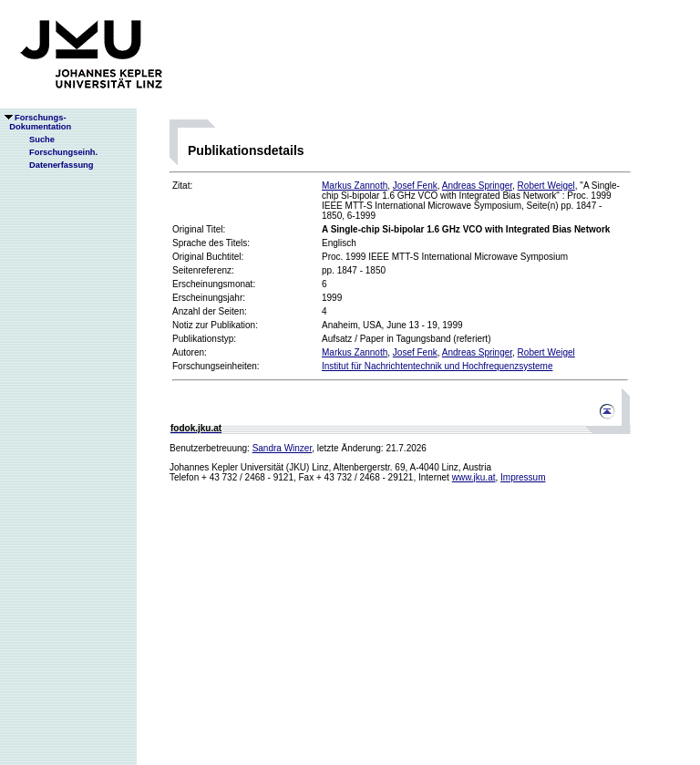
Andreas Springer (477, 186)
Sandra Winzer (283, 448)
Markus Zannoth (355, 186)
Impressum (523, 477)
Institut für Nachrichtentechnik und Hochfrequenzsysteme (437, 366)
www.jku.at (474, 477)
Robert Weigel (546, 186)
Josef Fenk (415, 186)
